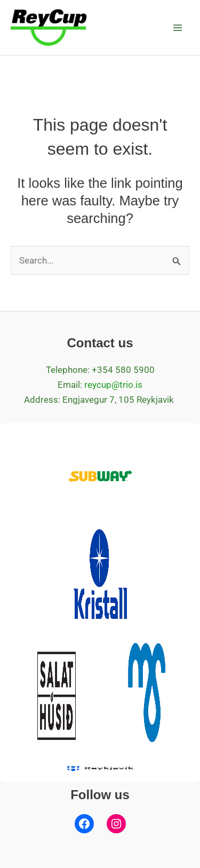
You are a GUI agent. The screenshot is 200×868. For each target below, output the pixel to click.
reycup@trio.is (113, 385)
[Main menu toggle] (178, 28)
